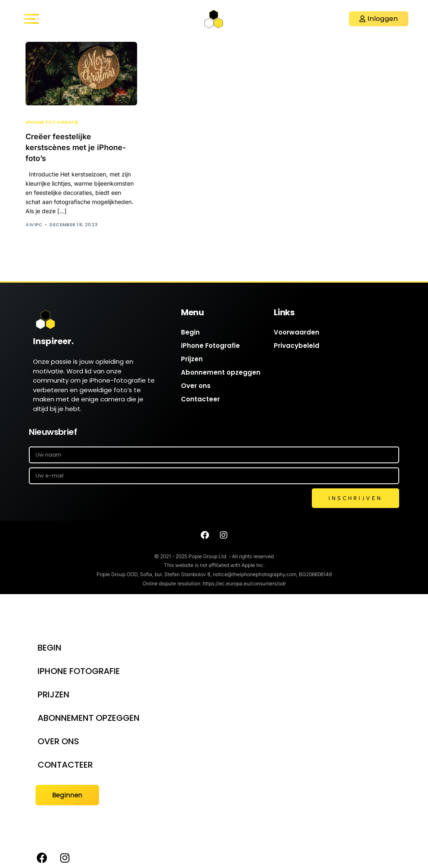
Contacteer (200, 399)
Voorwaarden (297, 332)
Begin (190, 332)
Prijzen (192, 359)
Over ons (196, 386)
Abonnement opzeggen (221, 372)
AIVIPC (34, 225)
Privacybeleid (297, 346)
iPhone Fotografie (52, 122)
